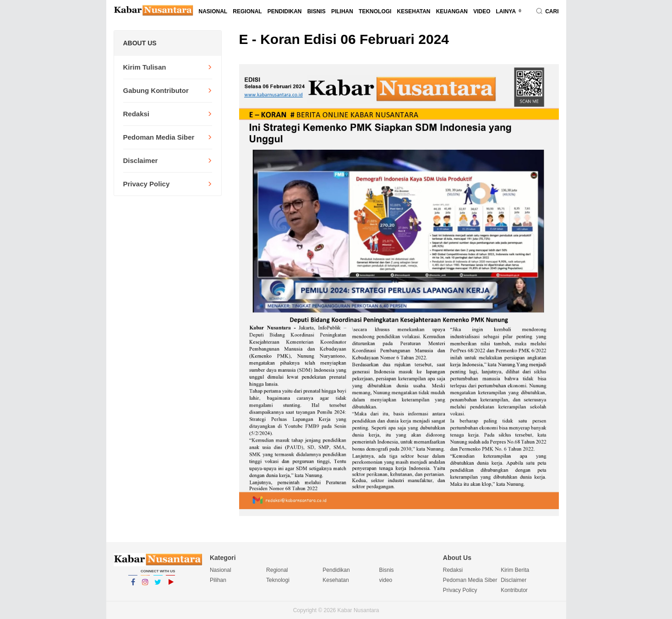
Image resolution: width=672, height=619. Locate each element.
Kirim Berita (515, 570)
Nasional (213, 11)
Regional (247, 11)
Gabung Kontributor (156, 90)
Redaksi (137, 114)
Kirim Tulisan (145, 67)
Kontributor (514, 590)
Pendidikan (285, 11)
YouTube (170, 586)
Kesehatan (414, 11)
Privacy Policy (147, 184)
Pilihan (342, 11)
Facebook (133, 586)
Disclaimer (141, 160)
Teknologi (375, 11)
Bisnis (317, 11)
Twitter (158, 586)
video (482, 11)
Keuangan (452, 11)
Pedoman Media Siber (159, 137)
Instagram (145, 586)
